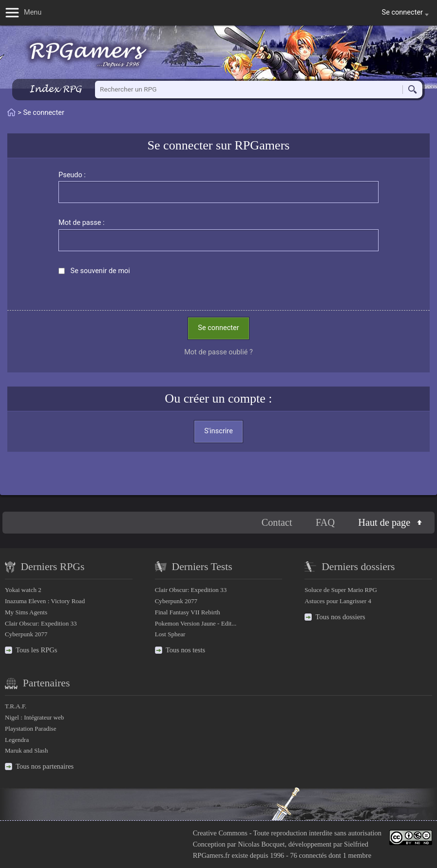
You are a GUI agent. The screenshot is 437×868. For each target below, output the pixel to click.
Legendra (17, 740)
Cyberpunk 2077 (26, 634)
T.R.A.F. (16, 706)
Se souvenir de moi (100, 271)
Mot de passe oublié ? (218, 352)
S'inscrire (218, 431)
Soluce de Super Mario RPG (341, 590)
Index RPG (55, 89)
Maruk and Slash (26, 750)
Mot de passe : (82, 223)
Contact (277, 522)
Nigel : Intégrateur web (34, 717)
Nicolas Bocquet (261, 844)
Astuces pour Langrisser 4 (338, 601)
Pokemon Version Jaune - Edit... (196, 623)
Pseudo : (72, 175)
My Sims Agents (26, 612)
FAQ (325, 522)
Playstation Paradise (30, 729)
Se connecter (218, 328)
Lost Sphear (170, 634)
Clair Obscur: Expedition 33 (41, 623)
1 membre (357, 855)
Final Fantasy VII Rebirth (188, 612)
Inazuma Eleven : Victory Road (45, 601)
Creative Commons (220, 833)
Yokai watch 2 (23, 590)
